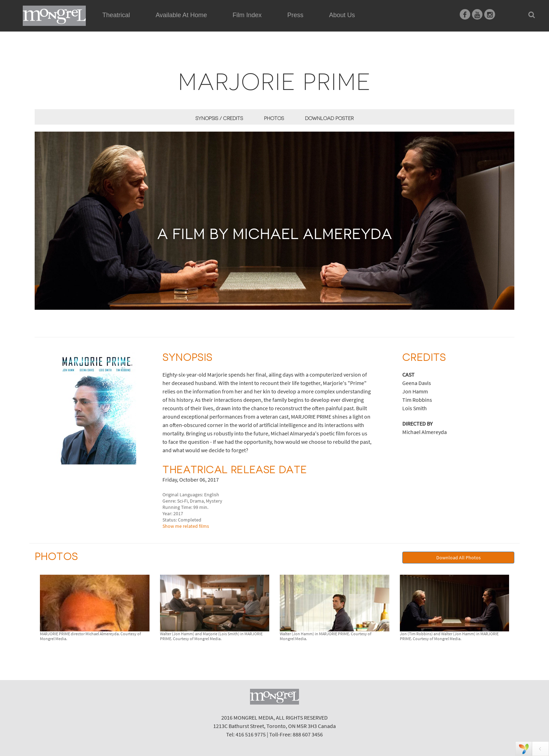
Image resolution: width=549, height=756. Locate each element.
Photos (274, 118)
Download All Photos (458, 558)
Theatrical (116, 15)
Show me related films (186, 526)
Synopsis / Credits (219, 118)
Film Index (247, 15)
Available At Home (181, 23)
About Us (342, 15)
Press (296, 15)
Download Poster (329, 118)
